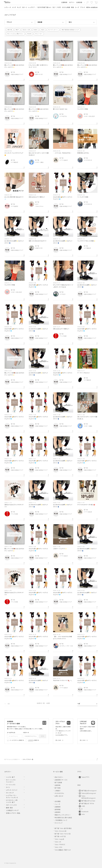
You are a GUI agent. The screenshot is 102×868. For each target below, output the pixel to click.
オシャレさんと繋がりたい (16, 34)
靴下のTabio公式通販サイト (12, 760)
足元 (43, 30)
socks (30, 34)
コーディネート (53, 30)
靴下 (18, 30)
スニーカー (39, 34)
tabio (36, 30)
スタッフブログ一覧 (28, 760)
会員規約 (31, 740)
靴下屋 (10, 30)
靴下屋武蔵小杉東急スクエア (71, 30)
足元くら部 (27, 30)
